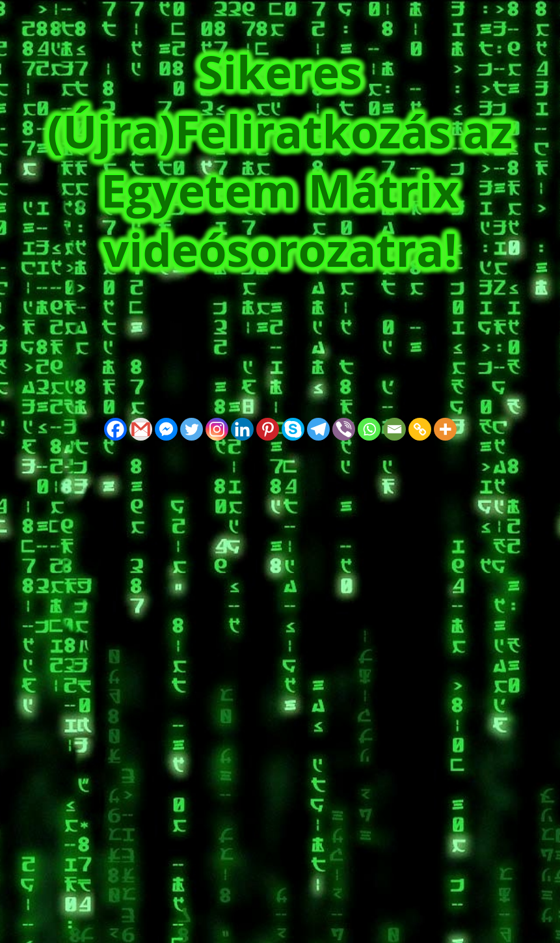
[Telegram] (318, 429)
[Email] (394, 429)
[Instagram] (217, 429)
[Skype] (293, 429)
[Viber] (344, 429)
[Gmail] (141, 429)
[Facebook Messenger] (166, 429)
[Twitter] (192, 429)
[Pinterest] (268, 429)
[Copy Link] (420, 429)
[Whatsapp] (369, 429)
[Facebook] (115, 429)
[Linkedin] (242, 429)
